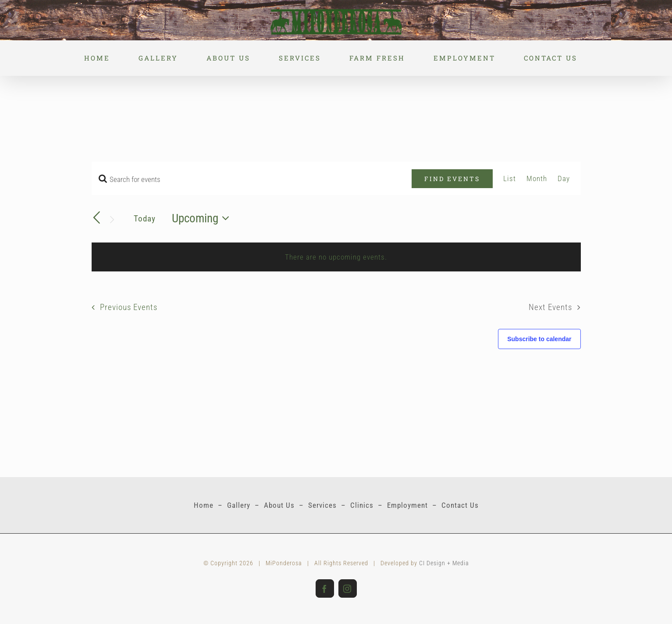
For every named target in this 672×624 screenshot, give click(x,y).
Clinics (362, 505)
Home (204, 505)
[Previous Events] (97, 218)
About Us (279, 505)
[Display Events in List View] (510, 178)
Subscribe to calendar (539, 339)
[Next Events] (112, 220)
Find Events (452, 179)
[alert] (336, 257)
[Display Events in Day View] (564, 178)
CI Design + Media (444, 563)
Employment (407, 505)
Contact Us (460, 505)
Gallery (239, 505)
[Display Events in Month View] (537, 178)
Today (145, 219)
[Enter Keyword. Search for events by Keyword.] (252, 179)
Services (322, 505)
